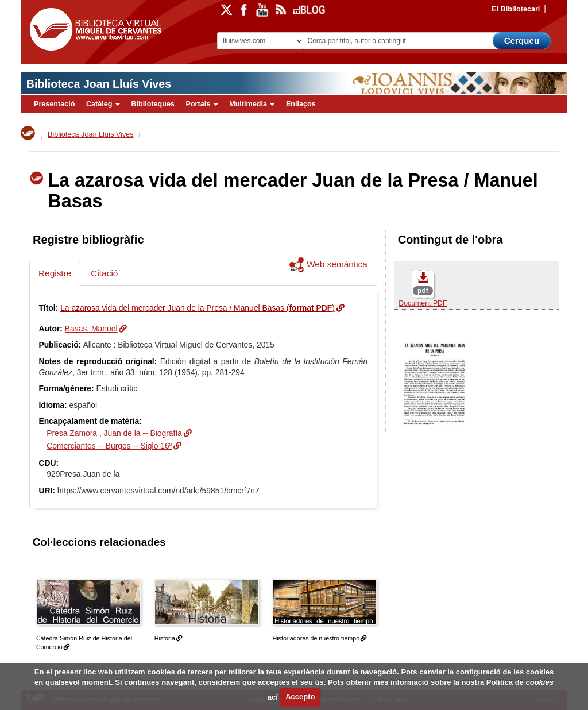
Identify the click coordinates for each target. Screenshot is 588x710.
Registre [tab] (55, 273)
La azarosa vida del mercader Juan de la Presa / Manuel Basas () (198, 308)
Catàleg (103, 104)
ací (273, 697)
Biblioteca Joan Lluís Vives (99, 84)
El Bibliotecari (516, 9)
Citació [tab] (104, 273)
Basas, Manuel (91, 329)
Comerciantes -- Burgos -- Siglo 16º (109, 446)
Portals (202, 104)
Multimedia (252, 104)
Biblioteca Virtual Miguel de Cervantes (95, 32)
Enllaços (301, 104)
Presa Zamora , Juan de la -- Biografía (114, 433)
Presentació (54, 104)
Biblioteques (153, 104)
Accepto (300, 697)
